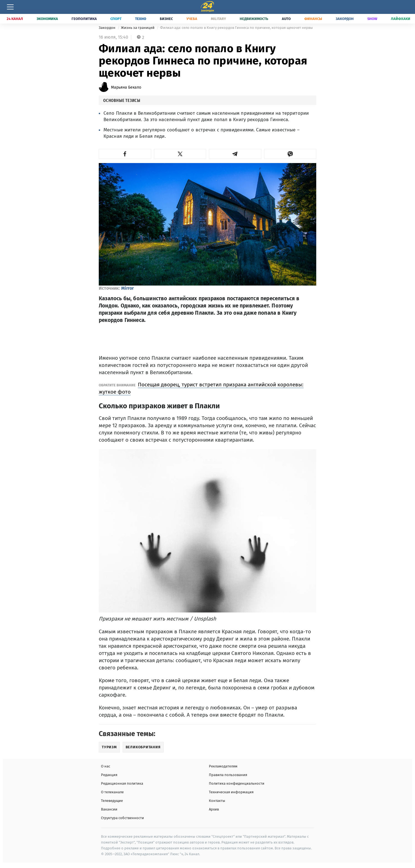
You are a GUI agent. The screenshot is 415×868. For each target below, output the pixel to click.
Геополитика (84, 19)
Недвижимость (254, 19)
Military (218, 19)
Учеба (192, 19)
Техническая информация (231, 792)
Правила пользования (228, 775)
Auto (286, 19)
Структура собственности (122, 818)
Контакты (217, 801)
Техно (141, 19)
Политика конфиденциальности (237, 783)
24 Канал (15, 19)
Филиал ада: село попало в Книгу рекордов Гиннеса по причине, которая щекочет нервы (236, 28)
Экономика (47, 19)
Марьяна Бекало (126, 87)
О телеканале (112, 792)
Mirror (127, 288)
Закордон (345, 19)
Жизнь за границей (138, 28)
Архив (214, 809)
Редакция (109, 775)
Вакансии (109, 809)
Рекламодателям (223, 766)
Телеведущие (112, 801)
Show (372, 19)
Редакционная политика (122, 783)
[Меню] (10, 7)
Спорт (116, 19)
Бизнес (166, 19)
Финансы (313, 19)
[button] (125, 154)
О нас (106, 766)
